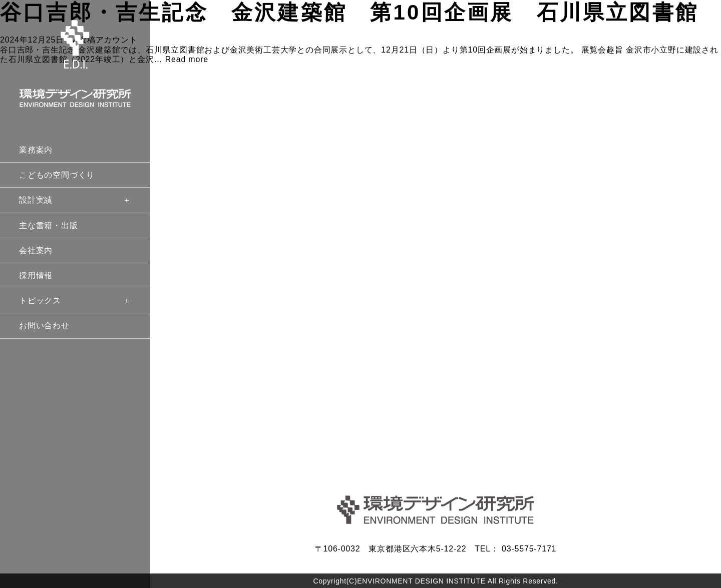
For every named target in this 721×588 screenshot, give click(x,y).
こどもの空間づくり (57, 175)
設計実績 (75, 200)
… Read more (181, 59)
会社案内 (36, 250)
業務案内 (36, 150)
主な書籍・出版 (49, 225)
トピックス (75, 301)
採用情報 (36, 275)
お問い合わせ (44, 326)
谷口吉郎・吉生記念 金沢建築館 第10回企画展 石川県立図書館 (349, 12)
